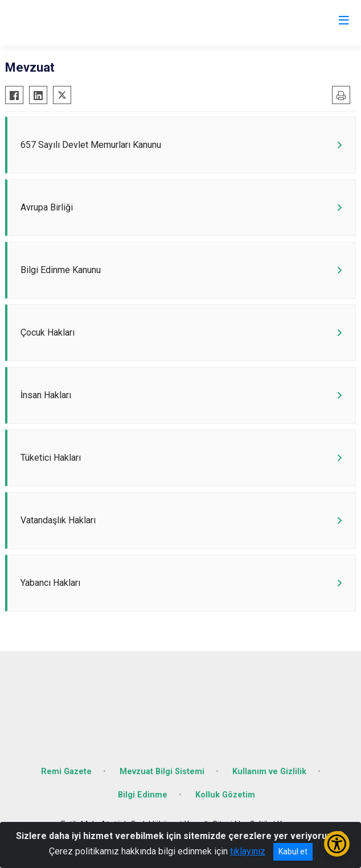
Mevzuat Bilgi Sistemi (162, 772)
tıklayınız (248, 851)
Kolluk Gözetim (225, 795)
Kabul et (293, 852)
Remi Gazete (66, 772)
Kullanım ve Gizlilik (269, 772)
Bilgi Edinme (143, 795)
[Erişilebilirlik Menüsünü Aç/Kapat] (337, 844)
